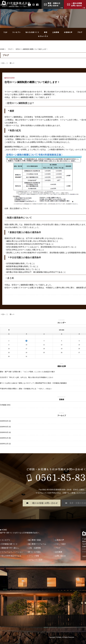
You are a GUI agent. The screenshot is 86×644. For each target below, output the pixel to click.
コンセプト (6, 540)
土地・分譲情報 (34, 548)
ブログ (58, 548)
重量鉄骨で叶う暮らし (10, 548)
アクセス (23, 5)
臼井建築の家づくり (9, 544)
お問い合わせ (60, 556)
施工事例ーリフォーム (37, 544)
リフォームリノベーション (12, 552)
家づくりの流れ (34, 552)
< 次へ (3, 63)
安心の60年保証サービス (11, 556)
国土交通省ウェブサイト (20, 208)
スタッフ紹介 (60, 544)
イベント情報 (34, 556)
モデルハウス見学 (35, 560)
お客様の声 (60, 540)
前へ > (12, 63)
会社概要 (14, 5)
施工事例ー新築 (34, 540)
